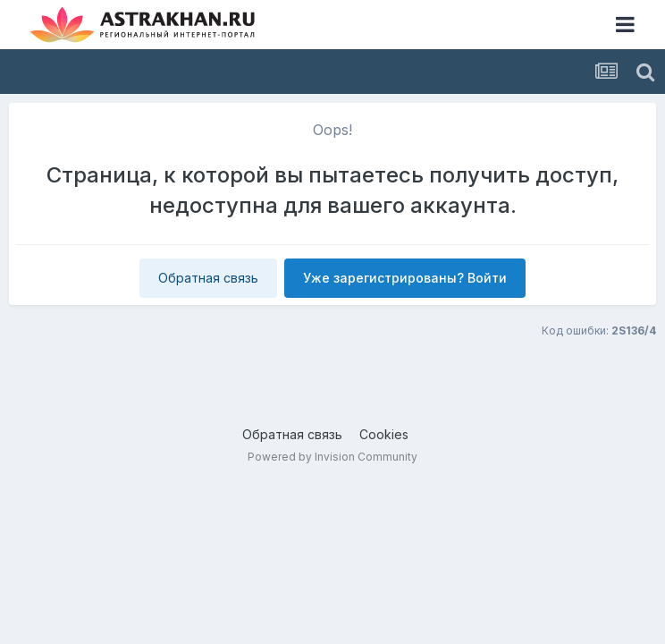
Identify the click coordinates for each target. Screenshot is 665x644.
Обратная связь (208, 278)
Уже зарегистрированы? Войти (405, 278)
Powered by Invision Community (332, 457)
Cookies (384, 434)
